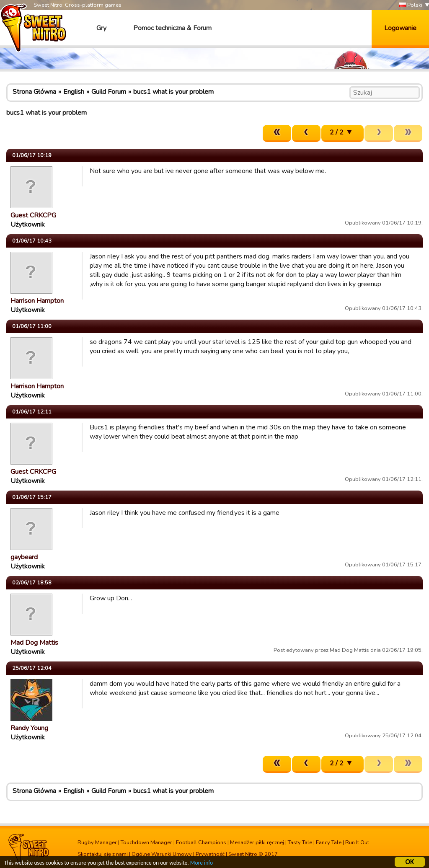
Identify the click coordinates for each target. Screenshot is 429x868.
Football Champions (201, 842)
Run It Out (357, 842)
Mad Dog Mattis (34, 643)
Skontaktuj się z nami (103, 854)
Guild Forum (109, 92)
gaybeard (24, 557)
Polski (411, 5)
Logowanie (400, 28)
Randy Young (29, 728)
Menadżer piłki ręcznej (257, 842)
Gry (101, 28)
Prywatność (210, 854)
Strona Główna (34, 92)
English (74, 92)
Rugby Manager (97, 842)
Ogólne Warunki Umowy (162, 854)
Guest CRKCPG (33, 215)
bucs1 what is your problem (173, 92)
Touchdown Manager (146, 842)
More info (202, 864)
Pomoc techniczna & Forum (172, 28)
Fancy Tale (329, 842)
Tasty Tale (300, 842)
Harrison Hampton (37, 301)
